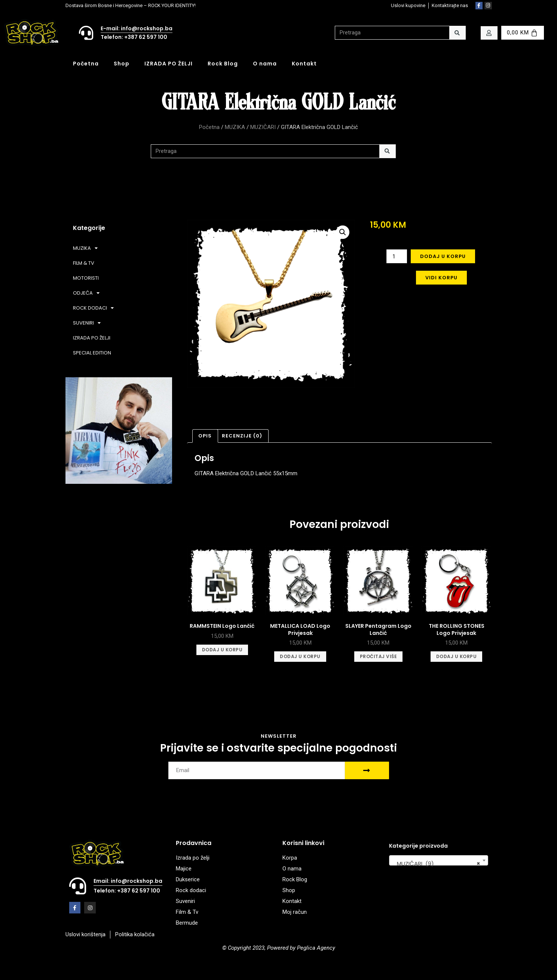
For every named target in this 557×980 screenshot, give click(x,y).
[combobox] (439, 860)
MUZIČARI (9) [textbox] (436, 864)
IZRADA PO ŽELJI (169, 64)
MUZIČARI (263, 127)
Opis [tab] (205, 436)
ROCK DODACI (93, 308)
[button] (343, 232)
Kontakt (304, 64)
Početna (86, 64)
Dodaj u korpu (443, 256)
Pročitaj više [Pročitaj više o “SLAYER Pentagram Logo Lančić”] (379, 656)
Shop (122, 64)
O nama (265, 64)
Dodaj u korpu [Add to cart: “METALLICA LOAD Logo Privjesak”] (300, 656)
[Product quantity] (397, 256)
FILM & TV (84, 263)
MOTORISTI (86, 278)
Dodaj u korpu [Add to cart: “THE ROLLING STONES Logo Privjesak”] (457, 656)
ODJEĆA (86, 293)
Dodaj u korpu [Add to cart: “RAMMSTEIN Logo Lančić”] (222, 650)
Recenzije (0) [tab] (242, 436)
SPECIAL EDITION (92, 353)
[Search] (457, 33)
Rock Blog (223, 64)
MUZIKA (235, 127)
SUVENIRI (87, 323)
